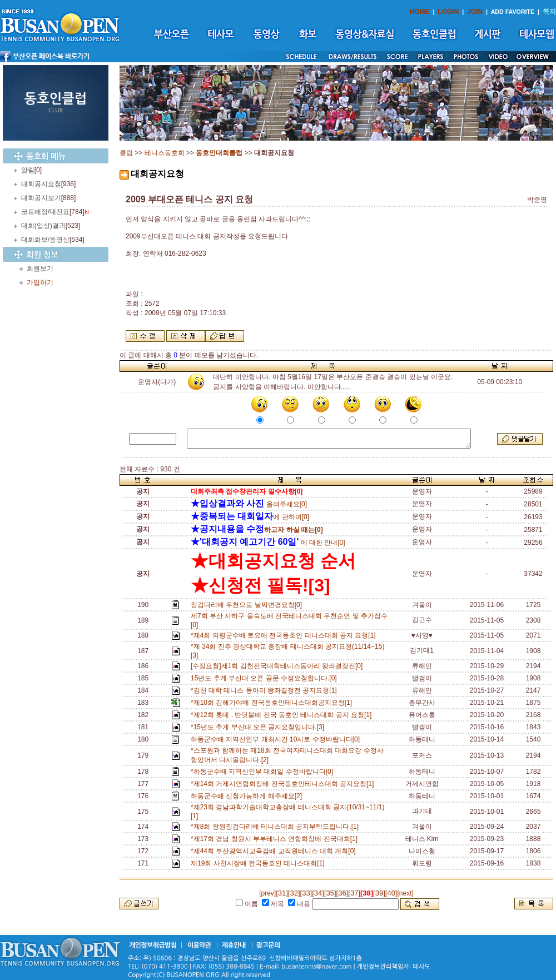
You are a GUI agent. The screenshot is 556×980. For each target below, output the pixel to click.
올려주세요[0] (249, 504)
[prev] (267, 893)
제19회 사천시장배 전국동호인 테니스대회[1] (259, 863)
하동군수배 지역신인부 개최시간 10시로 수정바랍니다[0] (277, 739)
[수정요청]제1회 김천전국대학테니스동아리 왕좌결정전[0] (279, 666)
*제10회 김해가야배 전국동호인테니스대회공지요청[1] (273, 703)
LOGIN (448, 12)
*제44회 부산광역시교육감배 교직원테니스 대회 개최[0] (275, 851)
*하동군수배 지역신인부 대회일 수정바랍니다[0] (264, 772)
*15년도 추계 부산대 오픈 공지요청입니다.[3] (259, 727)
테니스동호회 (165, 153)
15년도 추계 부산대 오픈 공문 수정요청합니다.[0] (265, 678)
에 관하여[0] (250, 517)
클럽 (126, 153)
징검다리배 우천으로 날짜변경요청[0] (248, 605)
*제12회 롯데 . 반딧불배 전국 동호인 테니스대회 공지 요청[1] (283, 715)
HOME (420, 12)
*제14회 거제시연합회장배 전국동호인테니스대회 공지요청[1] (284, 784)
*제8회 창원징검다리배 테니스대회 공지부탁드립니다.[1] (277, 827)
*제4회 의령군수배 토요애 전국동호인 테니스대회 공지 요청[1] (285, 635)
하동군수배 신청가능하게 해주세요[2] (248, 796)
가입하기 (40, 282)
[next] (405, 893)
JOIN (475, 12)
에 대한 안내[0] (268, 543)
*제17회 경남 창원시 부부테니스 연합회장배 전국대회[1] (276, 839)
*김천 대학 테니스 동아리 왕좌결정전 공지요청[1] (265, 690)
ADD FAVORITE (513, 12)
